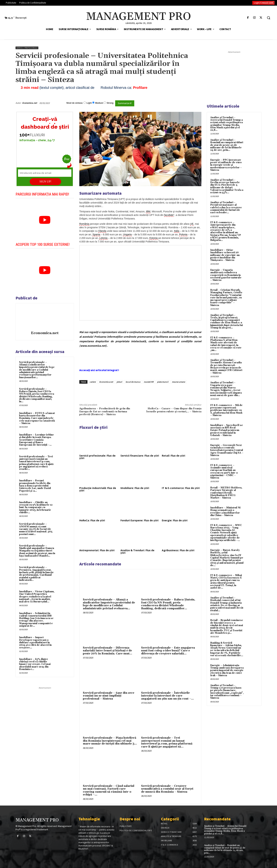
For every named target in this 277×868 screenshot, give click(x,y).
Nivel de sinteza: (75, 103)
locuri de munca (133, 382)
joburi (119, 382)
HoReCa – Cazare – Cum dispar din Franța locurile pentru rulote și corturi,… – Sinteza (174, 410)
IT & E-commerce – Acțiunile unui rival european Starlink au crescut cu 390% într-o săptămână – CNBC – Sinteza (224, 472)
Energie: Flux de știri (175, 520)
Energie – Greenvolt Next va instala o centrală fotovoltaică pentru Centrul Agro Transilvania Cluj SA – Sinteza (227, 450)
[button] (269, 18)
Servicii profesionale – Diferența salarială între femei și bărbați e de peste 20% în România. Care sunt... (107, 651)
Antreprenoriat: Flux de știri (97, 550)
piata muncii (163, 382)
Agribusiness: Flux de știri (178, 550)
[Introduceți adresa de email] (45, 173)
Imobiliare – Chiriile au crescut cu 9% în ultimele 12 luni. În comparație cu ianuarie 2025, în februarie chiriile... (36, 507)
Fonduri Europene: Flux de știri (139, 520)
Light (89, 103)
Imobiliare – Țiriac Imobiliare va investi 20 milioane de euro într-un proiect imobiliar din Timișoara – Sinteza (225, 255)
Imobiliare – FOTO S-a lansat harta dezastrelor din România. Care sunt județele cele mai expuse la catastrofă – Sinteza (37, 418)
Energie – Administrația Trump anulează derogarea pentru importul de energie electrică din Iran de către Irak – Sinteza (227, 670)
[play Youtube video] (45, 220)
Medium (99, 103)
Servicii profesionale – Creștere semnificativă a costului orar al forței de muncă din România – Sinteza (167, 789)
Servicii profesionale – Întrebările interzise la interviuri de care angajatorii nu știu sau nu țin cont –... (167, 696)
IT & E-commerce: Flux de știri (181, 488)
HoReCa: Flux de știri (92, 520)
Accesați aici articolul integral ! (99, 370)
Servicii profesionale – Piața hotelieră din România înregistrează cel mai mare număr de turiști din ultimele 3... (110, 741)
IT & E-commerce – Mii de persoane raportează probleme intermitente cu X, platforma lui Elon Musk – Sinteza (226, 410)
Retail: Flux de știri (173, 456)
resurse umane (179, 382)
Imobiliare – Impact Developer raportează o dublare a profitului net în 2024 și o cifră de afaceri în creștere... (35, 642)
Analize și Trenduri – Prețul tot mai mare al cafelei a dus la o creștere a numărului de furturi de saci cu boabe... (226, 207)
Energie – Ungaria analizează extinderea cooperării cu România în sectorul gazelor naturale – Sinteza (226, 275)
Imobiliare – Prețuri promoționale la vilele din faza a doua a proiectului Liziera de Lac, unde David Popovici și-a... (35, 486)
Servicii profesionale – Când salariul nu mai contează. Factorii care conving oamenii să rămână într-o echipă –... (109, 790)
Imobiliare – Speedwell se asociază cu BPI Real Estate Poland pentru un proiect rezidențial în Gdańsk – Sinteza (227, 430)
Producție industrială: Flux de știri (98, 489)
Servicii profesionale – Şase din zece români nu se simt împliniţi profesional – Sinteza (109, 696)
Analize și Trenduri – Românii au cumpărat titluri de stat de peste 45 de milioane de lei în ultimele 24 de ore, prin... (227, 145)
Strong (110, 103)
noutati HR (149, 382)
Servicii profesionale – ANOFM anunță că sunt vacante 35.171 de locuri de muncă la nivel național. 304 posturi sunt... (36, 529)
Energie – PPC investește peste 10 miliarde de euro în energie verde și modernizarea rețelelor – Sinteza (226, 165)
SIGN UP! (45, 181)
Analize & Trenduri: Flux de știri (137, 552)
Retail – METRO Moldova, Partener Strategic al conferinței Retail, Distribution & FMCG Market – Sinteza (226, 493)
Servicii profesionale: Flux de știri (97, 457)
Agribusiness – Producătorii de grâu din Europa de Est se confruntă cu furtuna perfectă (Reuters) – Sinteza (105, 412)
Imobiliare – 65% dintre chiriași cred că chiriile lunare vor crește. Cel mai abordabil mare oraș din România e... (35, 664)
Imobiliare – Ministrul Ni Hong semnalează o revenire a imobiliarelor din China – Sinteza (225, 512)
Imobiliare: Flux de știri (135, 488)
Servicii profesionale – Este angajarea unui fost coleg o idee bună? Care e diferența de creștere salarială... (168, 651)
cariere (93, 382)
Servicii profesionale (27, 48)
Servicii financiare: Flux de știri (140, 456)
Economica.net (30, 103)
